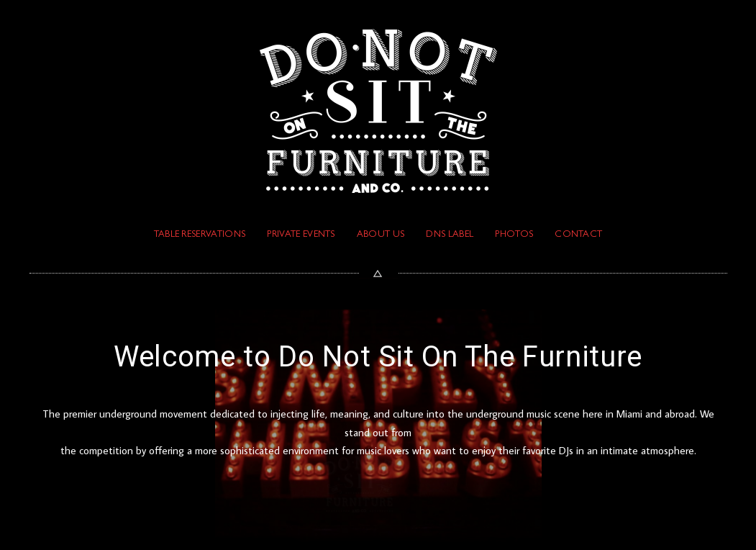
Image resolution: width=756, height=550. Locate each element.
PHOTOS (514, 235)
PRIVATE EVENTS (301, 235)
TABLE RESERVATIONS (200, 235)
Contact (578, 235)
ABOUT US (381, 235)
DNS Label (450, 235)
